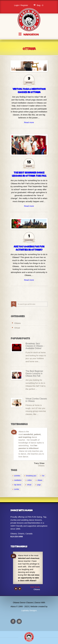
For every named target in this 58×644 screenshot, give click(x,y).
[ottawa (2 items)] (39, 480)
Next (20, 589)
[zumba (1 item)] (16, 489)
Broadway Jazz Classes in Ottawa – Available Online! (35, 346)
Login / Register (21, 5)
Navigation (31, 34)
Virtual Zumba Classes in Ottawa (36, 400)
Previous (16, 589)
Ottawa (18, 323)
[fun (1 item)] (42, 476)
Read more (29, 122)
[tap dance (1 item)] (17, 485)
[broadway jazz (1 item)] (30, 476)
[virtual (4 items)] (28, 485)
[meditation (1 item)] (17, 480)
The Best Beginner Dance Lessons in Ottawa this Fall (34, 373)
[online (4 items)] (29, 480)
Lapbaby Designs (29, 610)
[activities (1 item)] (16, 476)
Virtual (17, 328)
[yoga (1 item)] (38, 485)
